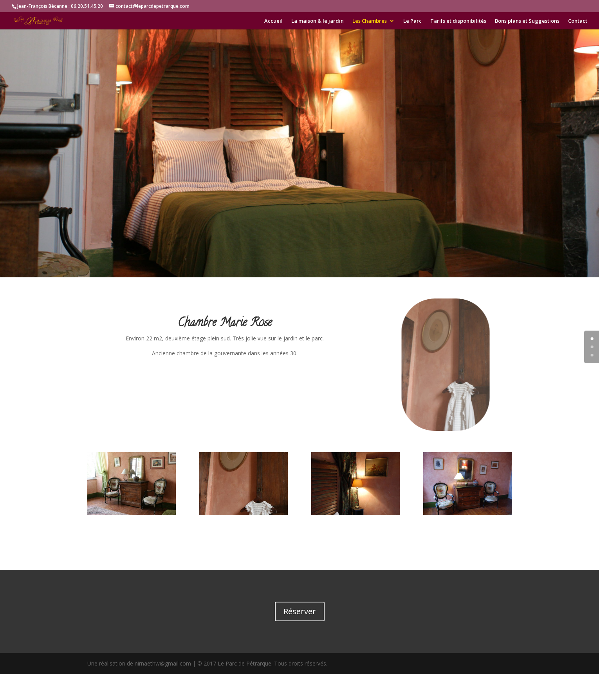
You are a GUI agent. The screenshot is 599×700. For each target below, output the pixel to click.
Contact (578, 21)
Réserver (300, 611)
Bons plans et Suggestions (527, 21)
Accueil (273, 21)
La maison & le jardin (318, 21)
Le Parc (412, 21)
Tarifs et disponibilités (458, 21)
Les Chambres (370, 21)
